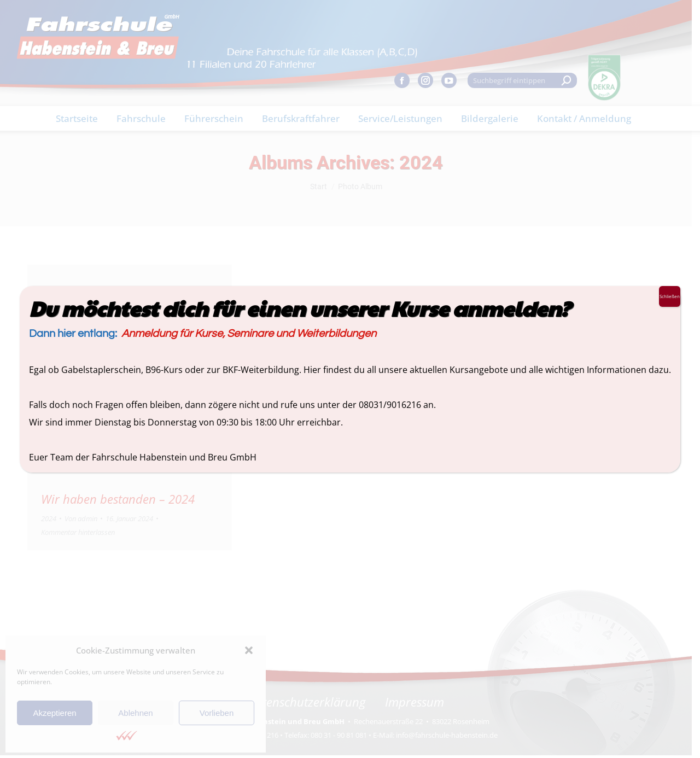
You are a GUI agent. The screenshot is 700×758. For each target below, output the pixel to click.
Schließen (670, 296)
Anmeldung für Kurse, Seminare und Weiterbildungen (249, 334)
